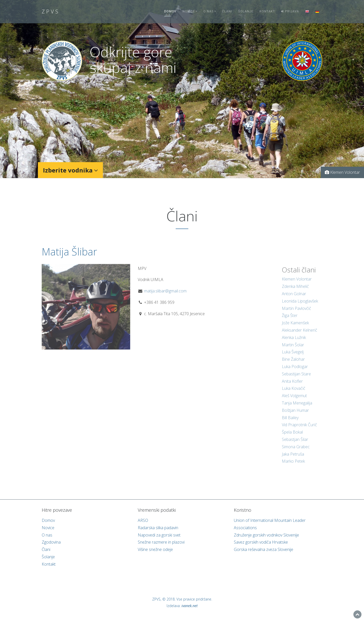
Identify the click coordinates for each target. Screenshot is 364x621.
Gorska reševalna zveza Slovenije (264, 549)
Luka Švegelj (293, 357)
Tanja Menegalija (297, 408)
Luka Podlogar (295, 371)
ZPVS (51, 12)
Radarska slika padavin (158, 528)
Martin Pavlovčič (297, 313)
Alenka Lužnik (294, 342)
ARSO (143, 520)
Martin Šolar (293, 349)
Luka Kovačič (294, 393)
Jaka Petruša (293, 459)
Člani (227, 11)
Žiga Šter (290, 320)
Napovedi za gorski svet (159, 535)
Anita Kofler (292, 386)
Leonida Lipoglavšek (300, 306)
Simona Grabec (296, 451)
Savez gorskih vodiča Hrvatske (261, 542)
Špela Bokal (292, 437)
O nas (208, 11)
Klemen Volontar (297, 284)
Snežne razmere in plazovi (161, 542)
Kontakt (267, 11)
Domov (170, 11)
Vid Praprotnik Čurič (299, 430)
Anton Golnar (294, 298)
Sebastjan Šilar (295, 444)
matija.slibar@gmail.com (165, 295)
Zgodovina (51, 542)
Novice (189, 11)
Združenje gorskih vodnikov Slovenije (266, 535)
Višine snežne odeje (155, 549)
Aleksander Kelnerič (300, 335)
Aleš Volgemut (294, 400)
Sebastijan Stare (296, 378)
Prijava (290, 11)
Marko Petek (293, 466)
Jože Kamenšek (295, 328)
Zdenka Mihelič (295, 291)
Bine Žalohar (293, 364)
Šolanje (246, 11)
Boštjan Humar (295, 415)
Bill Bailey (290, 422)
